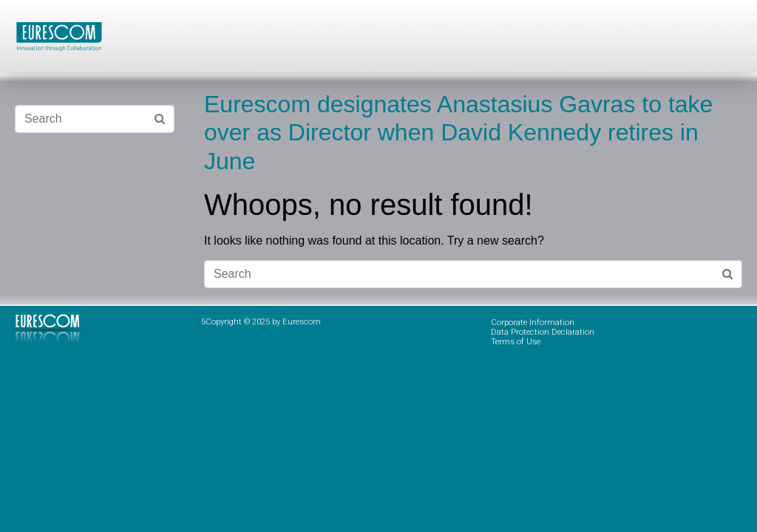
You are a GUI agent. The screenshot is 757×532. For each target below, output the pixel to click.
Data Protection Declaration (543, 332)
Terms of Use (516, 342)
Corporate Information (533, 323)
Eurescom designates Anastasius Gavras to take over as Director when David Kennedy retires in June (458, 133)
